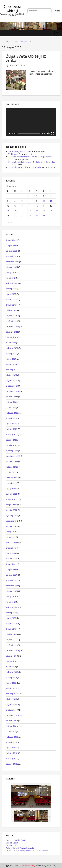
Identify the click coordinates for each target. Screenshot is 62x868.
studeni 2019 (12, 656)
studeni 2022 (12, 461)
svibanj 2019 (12, 688)
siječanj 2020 (12, 645)
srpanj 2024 (11, 353)
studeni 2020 (12, 591)
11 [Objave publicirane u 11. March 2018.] (51, 201)
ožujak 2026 (11, 245)
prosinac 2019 (12, 650)
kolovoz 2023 (12, 413)
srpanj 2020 (11, 613)
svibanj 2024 (12, 364)
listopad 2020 (12, 596)
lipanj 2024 (11, 359)
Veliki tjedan (13, 154)
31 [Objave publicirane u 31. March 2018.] (44, 216)
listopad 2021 (12, 532)
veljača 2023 (12, 445)
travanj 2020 (12, 629)
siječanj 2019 (12, 710)
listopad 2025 (12, 272)
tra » (10, 222)
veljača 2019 (12, 704)
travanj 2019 (12, 694)
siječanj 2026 (12, 256)
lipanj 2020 (11, 618)
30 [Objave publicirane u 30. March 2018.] (37, 216)
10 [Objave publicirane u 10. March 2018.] (44, 201)
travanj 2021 (12, 564)
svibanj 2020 (12, 623)
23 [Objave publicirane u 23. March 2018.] (37, 211)
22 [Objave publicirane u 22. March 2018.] (30, 211)
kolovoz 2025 (12, 283)
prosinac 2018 (12, 715)
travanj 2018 (12, 758)
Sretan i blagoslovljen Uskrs (20, 151)
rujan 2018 (11, 731)
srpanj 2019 (11, 677)
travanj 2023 (12, 434)
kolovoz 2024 (12, 348)
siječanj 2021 (12, 580)
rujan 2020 (11, 602)
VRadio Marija (12, 843)
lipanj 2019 (11, 683)
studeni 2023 (12, 397)
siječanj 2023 (12, 451)
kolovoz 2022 (12, 478)
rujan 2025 (11, 278)
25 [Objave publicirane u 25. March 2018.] (51, 211)
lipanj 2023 (11, 424)
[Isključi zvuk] (48, 133)
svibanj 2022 (12, 494)
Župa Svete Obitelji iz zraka (26, 58)
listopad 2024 (12, 337)
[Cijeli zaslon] (53, 133)
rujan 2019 (11, 667)
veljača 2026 (12, 251)
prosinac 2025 (12, 262)
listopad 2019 (12, 661)
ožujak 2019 (11, 699)
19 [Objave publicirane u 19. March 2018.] (8, 211)
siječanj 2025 (12, 321)
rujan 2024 (11, 343)
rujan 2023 (11, 407)
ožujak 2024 (11, 375)
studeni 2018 (12, 721)
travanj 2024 (12, 370)
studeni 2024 (12, 332)
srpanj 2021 (11, 548)
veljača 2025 (12, 316)
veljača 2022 (12, 510)
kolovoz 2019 (12, 672)
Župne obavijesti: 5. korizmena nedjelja (25, 167)
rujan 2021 (11, 537)
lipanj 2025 (11, 294)
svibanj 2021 (12, 559)
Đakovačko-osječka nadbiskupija (20, 848)
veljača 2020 (12, 640)
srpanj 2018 (11, 742)
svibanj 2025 (12, 299)
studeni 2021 (12, 526)
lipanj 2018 (11, 748)
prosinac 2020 (12, 586)
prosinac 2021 (12, 521)
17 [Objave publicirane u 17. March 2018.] (44, 206)
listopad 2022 (12, 467)
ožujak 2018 (11, 764)
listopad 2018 (12, 726)
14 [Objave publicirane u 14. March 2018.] (22, 206)
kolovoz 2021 (12, 542)
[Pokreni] (9, 133)
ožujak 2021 (11, 569)
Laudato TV (11, 845)
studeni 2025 (12, 267)
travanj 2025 (12, 305)
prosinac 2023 (12, 391)
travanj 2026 (12, 240)
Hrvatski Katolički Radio (16, 840)
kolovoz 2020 (12, 607)
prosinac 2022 (12, 456)
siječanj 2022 (12, 515)
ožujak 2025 (11, 310)
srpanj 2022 (11, 483)
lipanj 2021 (11, 553)
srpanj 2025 (11, 289)
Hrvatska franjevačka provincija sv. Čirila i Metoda (27, 851)
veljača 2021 (12, 575)
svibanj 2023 (12, 429)
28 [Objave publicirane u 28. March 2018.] (22, 216)
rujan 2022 (11, 472)
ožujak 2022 (11, 505)
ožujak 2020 (11, 634)
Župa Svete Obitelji (12, 9)
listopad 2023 (12, 402)
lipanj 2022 (11, 488)
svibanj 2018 (12, 753)
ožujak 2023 (11, 440)
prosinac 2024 (12, 326)
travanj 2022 (12, 499)
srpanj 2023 (11, 418)
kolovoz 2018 (12, 737)
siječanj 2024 (12, 386)
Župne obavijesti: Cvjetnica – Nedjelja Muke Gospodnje (32, 162)
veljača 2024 (12, 380)
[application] (31, 122)
